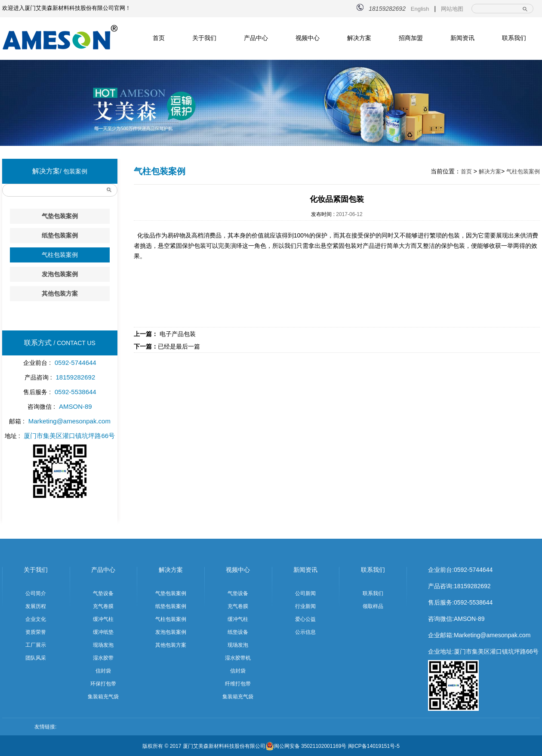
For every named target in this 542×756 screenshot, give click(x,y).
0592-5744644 (473, 570)
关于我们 (204, 38)
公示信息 (305, 632)
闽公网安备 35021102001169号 (306, 746)
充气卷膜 (103, 606)
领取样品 (373, 606)
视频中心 (308, 38)
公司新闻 (305, 593)
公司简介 (36, 593)
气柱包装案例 (60, 255)
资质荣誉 (36, 632)
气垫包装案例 (60, 216)
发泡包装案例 (60, 274)
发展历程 (36, 606)
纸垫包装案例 (60, 235)
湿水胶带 (103, 658)
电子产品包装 (165, 334)
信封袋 (103, 671)
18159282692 (472, 586)
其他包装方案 (60, 293)
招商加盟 (411, 38)
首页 (159, 38)
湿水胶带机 (238, 658)
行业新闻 (305, 606)
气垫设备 (103, 593)
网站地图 (452, 9)
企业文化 (36, 619)
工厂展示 (36, 645)
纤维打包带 (238, 684)
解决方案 (359, 38)
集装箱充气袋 (103, 697)
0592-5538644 (473, 602)
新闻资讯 (462, 38)
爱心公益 (305, 619)
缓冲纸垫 (103, 632)
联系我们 (514, 38)
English (420, 9)
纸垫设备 (238, 632)
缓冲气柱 (103, 619)
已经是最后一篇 (167, 346)
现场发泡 (103, 645)
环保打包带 (103, 684)
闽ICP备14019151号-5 (374, 746)
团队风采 (36, 658)
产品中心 (256, 38)
